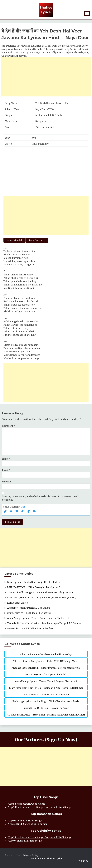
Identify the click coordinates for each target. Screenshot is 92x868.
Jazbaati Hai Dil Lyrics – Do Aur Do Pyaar (46, 708)
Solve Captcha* (14, 507)
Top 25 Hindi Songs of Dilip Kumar (28, 824)
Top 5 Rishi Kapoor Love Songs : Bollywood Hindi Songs (40, 807)
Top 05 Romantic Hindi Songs (25, 821)
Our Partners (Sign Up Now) (46, 740)
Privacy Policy (31, 855)
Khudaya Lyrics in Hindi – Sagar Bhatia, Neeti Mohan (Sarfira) (42, 598)
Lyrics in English (15, 240)
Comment (9, 426)
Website (6, 482)
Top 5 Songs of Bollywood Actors (27, 804)
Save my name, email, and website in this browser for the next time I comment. (40, 498)
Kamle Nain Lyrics (17, 603)
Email (6, 470)
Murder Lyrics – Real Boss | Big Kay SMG (30, 613)
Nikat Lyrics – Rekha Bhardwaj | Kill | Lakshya (34, 582)
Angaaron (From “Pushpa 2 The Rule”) (29, 608)
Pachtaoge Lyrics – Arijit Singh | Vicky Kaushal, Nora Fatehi (46, 701)
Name (6, 459)
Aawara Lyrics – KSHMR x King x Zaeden (30, 628)
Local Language (37, 240)
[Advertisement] (46, 77)
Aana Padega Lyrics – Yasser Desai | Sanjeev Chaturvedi (38, 618)
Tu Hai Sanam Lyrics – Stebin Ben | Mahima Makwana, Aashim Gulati (46, 715)
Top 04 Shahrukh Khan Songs (25, 841)
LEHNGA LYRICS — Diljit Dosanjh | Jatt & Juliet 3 (34, 587)
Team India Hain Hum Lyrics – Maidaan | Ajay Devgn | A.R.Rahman (45, 623)
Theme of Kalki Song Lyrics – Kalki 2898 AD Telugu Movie (40, 592)
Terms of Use (12, 855)
